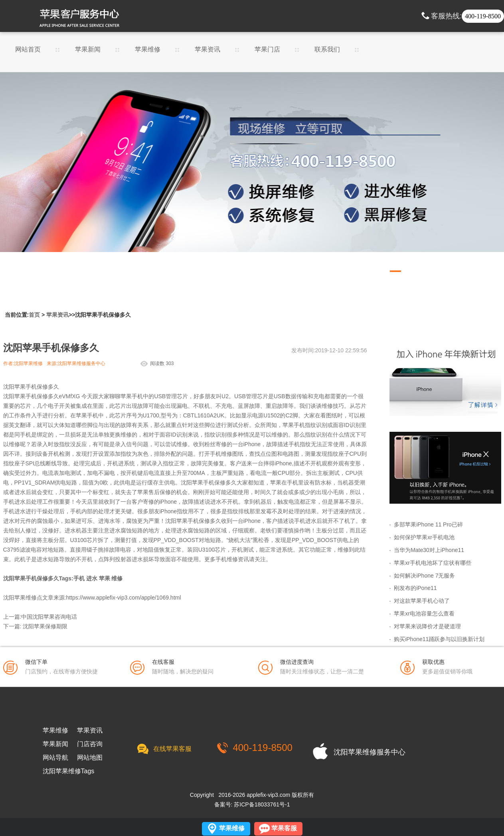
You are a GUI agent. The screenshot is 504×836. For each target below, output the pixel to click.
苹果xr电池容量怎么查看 (424, 614)
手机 (79, 578)
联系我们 (327, 50)
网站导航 (55, 758)
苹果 (105, 578)
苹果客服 (284, 828)
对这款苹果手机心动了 (422, 601)
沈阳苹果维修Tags (69, 771)
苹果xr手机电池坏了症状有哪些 (433, 563)
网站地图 (90, 758)
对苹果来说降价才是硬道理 (427, 626)
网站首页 (28, 50)
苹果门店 (267, 50)
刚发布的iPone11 (415, 588)
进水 (92, 578)
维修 (117, 578)
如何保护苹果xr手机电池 (424, 537)
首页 (34, 315)
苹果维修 (148, 50)
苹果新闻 (88, 50)
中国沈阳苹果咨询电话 (49, 617)
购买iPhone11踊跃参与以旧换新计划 (439, 639)
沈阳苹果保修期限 (45, 626)
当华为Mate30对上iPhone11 (429, 550)
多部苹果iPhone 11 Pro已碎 (428, 524)
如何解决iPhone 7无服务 (424, 576)
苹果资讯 (208, 50)
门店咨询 (90, 744)
